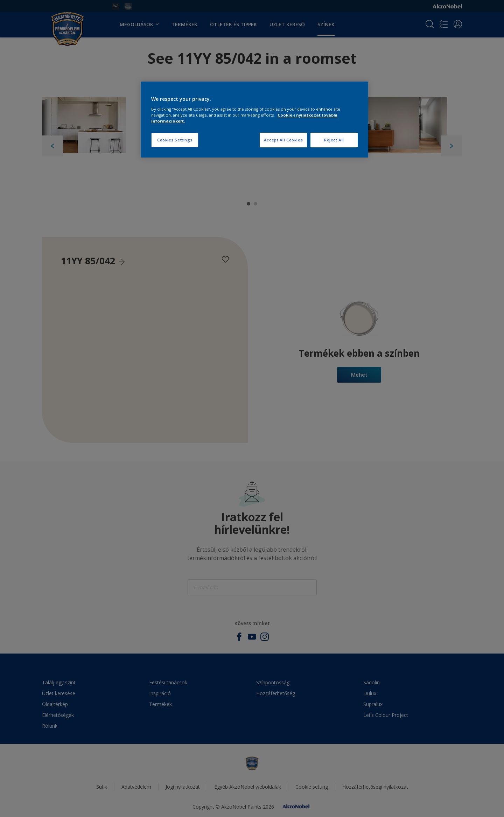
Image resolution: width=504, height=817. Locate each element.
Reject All (334, 140)
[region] (254, 120)
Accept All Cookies (283, 140)
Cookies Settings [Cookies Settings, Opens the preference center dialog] (175, 140)
